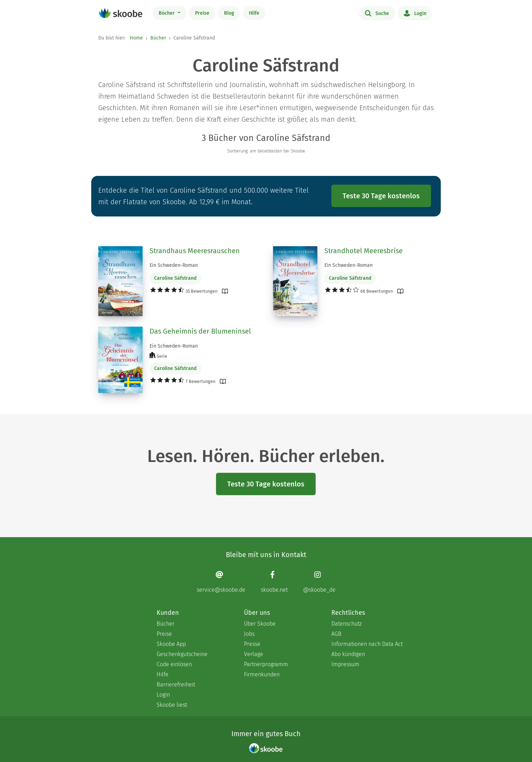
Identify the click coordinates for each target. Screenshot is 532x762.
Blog (229, 13)
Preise (202, 13)
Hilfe (254, 13)
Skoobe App (171, 644)
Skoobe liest (172, 705)
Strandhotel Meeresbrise (364, 251)
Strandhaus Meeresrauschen (195, 251)
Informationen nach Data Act (367, 644)
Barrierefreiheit (176, 685)
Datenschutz (347, 624)
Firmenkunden (262, 674)
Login (415, 13)
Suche (377, 13)
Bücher (167, 13)
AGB (336, 634)
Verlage (254, 654)
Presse (252, 644)
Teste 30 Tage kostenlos (381, 196)
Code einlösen (174, 664)
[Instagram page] (319, 582)
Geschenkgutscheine (182, 654)
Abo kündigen (348, 654)
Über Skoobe (260, 624)
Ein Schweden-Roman (174, 265)
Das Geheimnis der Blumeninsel (200, 331)
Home (136, 38)
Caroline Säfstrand (175, 278)
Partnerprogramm (266, 664)
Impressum (345, 664)
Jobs (249, 634)
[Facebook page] (274, 582)
